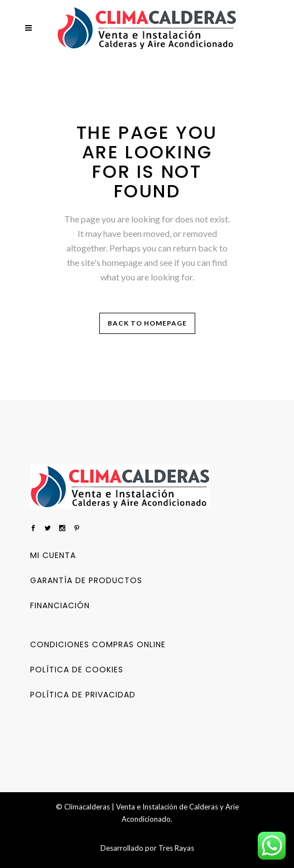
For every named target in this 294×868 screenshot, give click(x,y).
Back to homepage (147, 323)
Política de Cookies (77, 670)
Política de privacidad (83, 695)
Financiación (60, 605)
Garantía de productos (86, 580)
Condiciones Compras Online (98, 644)
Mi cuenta (53, 555)
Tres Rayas (176, 848)
